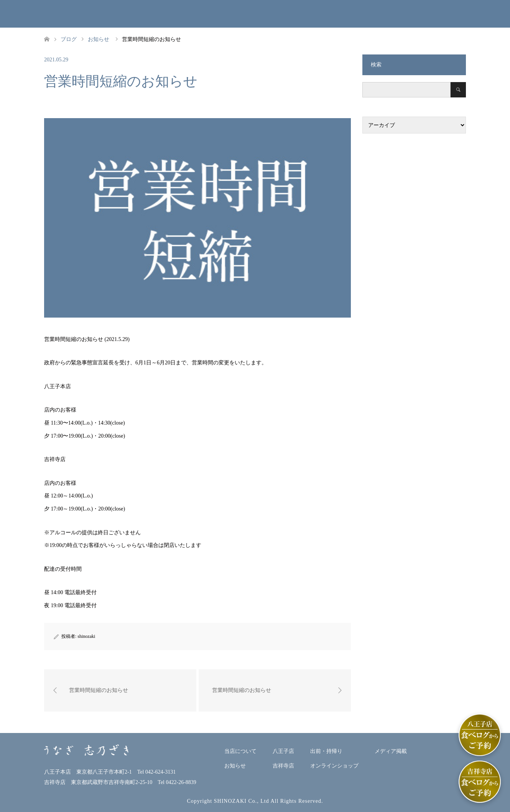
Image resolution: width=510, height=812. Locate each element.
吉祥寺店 (287, 14)
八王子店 (283, 751)
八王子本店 (235, 14)
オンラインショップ (372, 14)
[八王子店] (480, 735)
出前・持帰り (331, 14)
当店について (134, 14)
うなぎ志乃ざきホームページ (40, 17)
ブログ (69, 39)
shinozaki (86, 636)
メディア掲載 (429, 14)
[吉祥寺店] (480, 782)
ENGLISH (484, 14)
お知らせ (189, 14)
